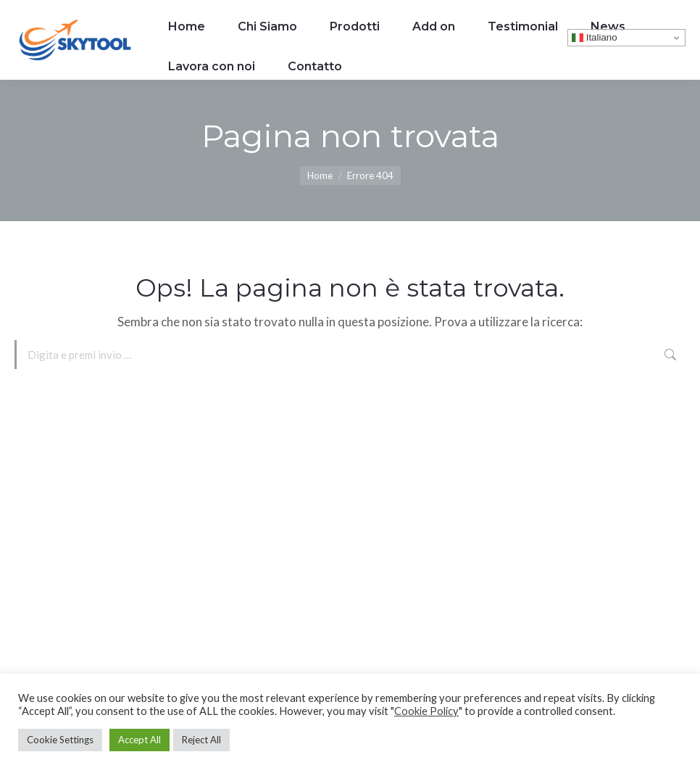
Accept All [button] (139, 740)
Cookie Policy (426, 711)
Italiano (595, 38)
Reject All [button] (201, 740)
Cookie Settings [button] (60, 740)
